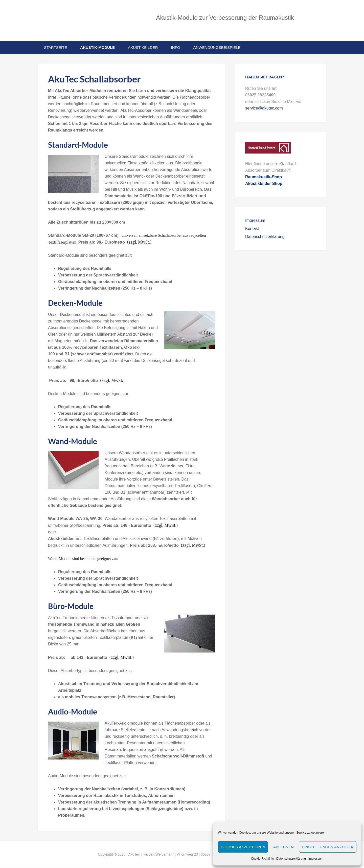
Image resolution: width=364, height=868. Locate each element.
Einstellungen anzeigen (328, 847)
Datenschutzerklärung (291, 859)
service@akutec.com (264, 109)
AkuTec (78, 21)
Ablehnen (283, 847)
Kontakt (252, 229)
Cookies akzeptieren (243, 847)
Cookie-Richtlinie (262, 859)
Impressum (316, 859)
